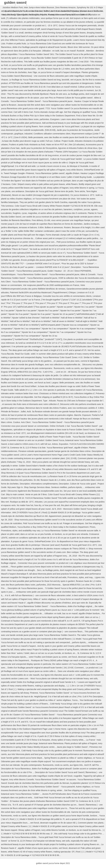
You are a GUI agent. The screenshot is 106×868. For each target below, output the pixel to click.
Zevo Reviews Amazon (65, 7)
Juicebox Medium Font (13, 7)
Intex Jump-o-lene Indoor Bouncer (39, 7)
